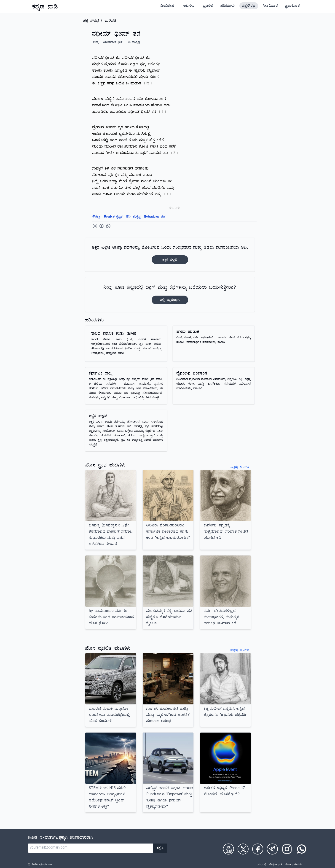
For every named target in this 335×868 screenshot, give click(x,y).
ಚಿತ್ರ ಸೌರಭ (91, 21)
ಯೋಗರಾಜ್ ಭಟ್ (155, 217)
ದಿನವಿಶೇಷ (167, 6)
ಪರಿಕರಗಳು (228, 6)
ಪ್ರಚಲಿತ (208, 6)
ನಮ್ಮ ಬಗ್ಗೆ (261, 865)
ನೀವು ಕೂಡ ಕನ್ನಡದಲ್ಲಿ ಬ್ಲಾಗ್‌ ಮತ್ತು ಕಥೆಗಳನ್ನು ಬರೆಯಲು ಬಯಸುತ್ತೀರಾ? (170, 295)
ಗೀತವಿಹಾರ (270, 6)
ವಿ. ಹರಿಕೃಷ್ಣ (133, 217)
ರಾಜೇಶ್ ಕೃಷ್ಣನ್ (113, 217)
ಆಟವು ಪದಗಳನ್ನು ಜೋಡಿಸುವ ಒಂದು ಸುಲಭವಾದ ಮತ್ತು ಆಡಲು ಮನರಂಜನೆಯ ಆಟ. (170, 255)
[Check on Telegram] (272, 849)
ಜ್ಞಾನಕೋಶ (292, 6)
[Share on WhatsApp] (108, 226)
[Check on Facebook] (258, 849)
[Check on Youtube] (228, 849)
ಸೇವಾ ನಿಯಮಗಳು (294, 865)
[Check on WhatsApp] (302, 849)
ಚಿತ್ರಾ (96, 217)
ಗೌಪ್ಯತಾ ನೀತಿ (276, 865)
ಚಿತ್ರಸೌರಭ (249, 6)
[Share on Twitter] (95, 226)
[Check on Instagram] (287, 849)
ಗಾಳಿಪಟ (110, 21)
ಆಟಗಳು (189, 6)
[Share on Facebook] (102, 226)
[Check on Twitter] (243, 849)
